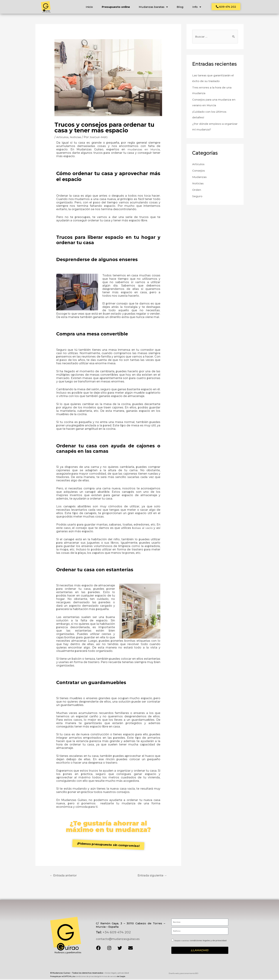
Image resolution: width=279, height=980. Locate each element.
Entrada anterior (65, 876)
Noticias (76, 138)
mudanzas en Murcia (143, 150)
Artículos (63, 138)
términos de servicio (108, 975)
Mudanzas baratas (153, 7)
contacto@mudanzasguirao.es (117, 940)
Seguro (197, 198)
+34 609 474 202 (116, 933)
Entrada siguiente (151, 876)
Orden (197, 191)
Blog (180, 7)
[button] (226, 7)
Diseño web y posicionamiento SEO (183, 974)
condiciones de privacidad (87, 975)
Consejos (199, 172)
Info (197, 7)
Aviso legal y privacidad (117, 973)
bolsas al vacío (142, 529)
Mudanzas (200, 178)
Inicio (89, 7)
